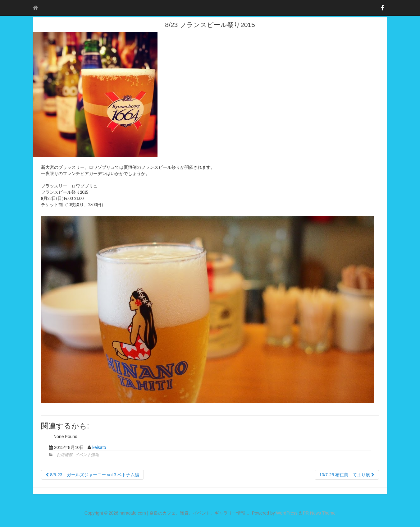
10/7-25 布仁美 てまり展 (347, 475)
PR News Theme (319, 513)
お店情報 (65, 455)
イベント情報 (87, 455)
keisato (99, 447)
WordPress (287, 513)
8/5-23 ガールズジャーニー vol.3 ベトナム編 (92, 475)
